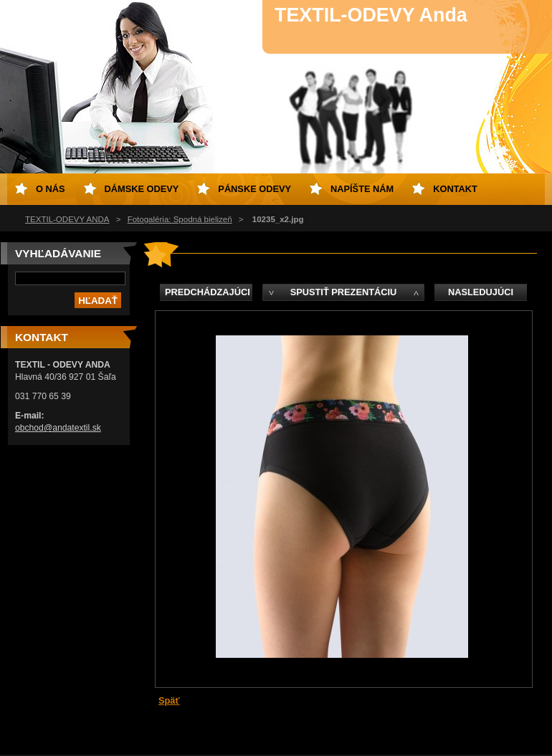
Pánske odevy (254, 189)
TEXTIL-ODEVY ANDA (67, 219)
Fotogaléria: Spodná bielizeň (180, 219)
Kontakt (455, 189)
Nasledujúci (481, 292)
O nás (51, 189)
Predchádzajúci (208, 292)
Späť (169, 700)
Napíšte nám (362, 189)
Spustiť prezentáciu (344, 292)
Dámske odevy (142, 189)
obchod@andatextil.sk (58, 428)
